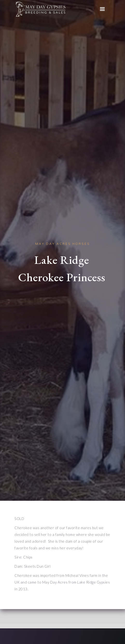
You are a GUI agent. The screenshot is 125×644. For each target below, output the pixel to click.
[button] (102, 9)
